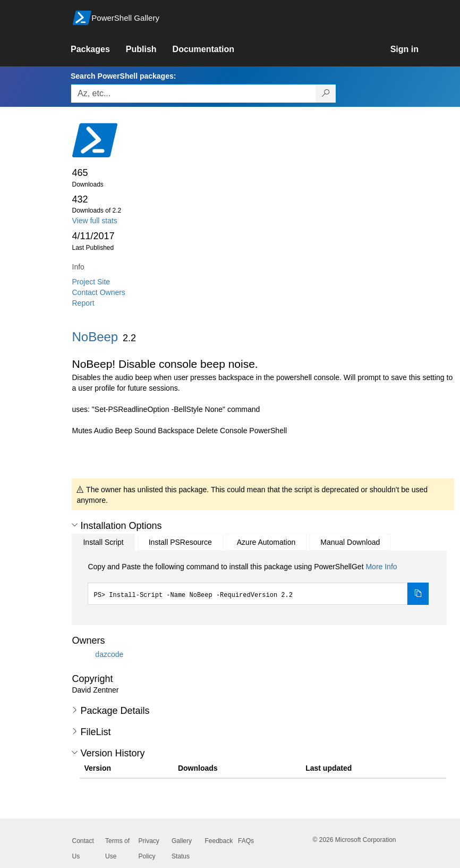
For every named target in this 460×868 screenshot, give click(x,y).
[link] (98, 49)
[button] (75, 525)
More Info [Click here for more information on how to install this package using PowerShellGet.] (381, 567)
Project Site (91, 282)
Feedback (219, 841)
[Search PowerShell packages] (326, 94)
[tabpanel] (258, 583)
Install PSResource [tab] (180, 542)
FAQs (246, 841)
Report (83, 303)
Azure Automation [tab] (266, 542)
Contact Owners (99, 292)
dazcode (109, 654)
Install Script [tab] (103, 542)
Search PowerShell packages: (123, 76)
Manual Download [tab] (350, 542)
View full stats (95, 221)
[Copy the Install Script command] (418, 594)
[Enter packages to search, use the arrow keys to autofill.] (193, 94)
